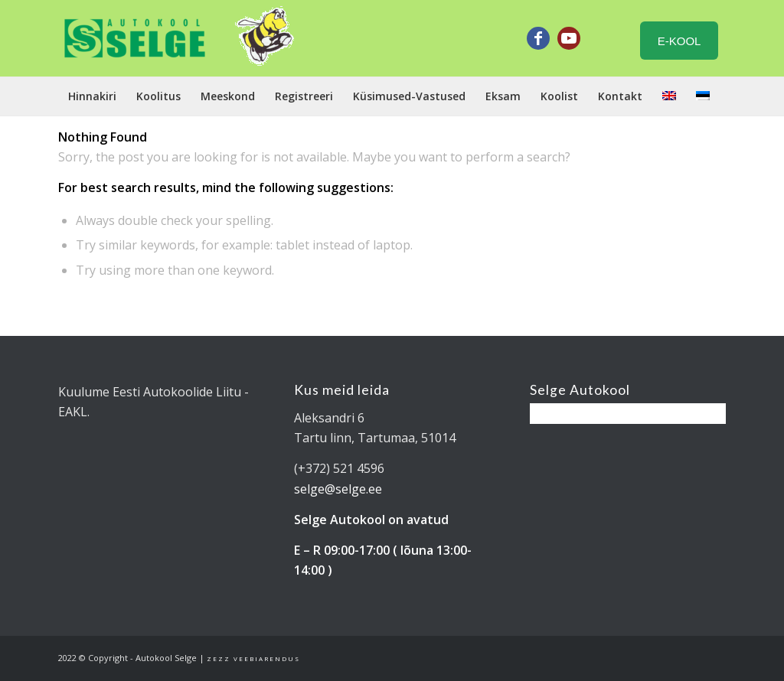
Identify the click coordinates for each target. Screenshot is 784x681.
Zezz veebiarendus (253, 658)
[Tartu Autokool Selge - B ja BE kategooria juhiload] (135, 38)
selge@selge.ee (338, 489)
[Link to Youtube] (569, 38)
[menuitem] (92, 96)
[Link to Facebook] (538, 38)
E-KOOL (679, 41)
